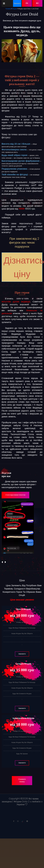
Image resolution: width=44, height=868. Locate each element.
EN (27, 3)
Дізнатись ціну (23, 267)
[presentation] (2, 562)
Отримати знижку (22, 781)
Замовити (22, 654)
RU (37, 3)
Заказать (17, 3)
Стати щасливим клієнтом (15, 495)
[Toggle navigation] (4, 3)
